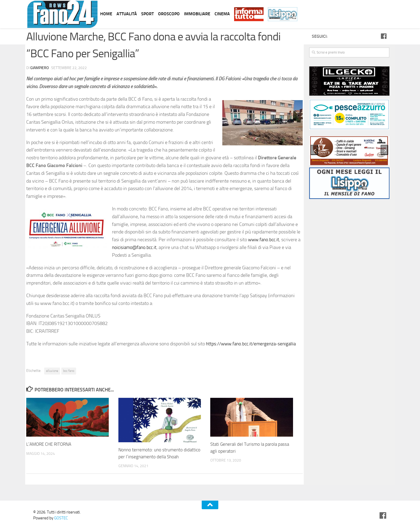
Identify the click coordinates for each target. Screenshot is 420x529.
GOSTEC (61, 518)
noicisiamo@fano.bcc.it (135, 247)
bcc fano (69, 371)
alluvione (52, 371)
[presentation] (314, 150)
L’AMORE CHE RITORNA (49, 444)
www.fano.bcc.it (265, 240)
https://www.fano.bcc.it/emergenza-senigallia (253, 344)
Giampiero (40, 68)
